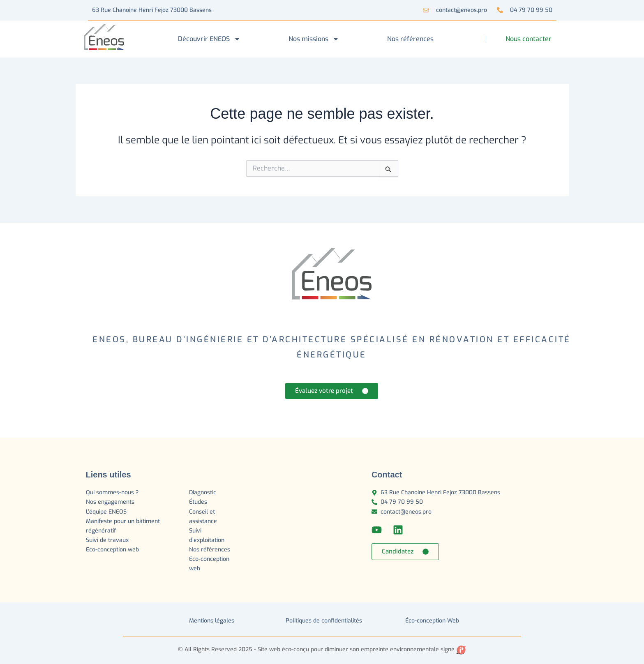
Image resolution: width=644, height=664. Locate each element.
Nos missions (314, 39)
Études (199, 502)
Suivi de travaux (108, 540)
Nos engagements (110, 502)
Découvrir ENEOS (209, 39)
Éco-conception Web (432, 621)
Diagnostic (203, 492)
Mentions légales (212, 621)
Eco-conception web (112, 550)
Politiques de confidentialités (324, 621)
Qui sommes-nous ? (112, 492)
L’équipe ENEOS (106, 512)
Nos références (410, 39)
